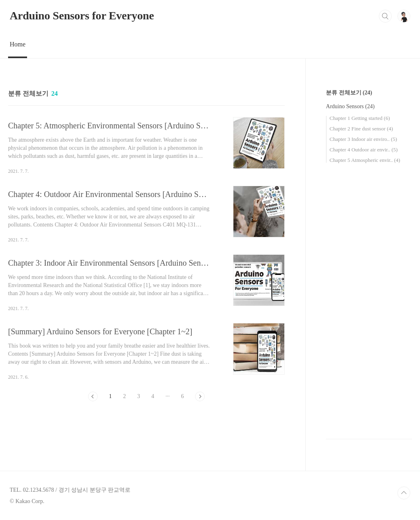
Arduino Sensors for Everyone (82, 16)
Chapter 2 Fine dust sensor (361, 129)
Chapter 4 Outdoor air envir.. (364, 150)
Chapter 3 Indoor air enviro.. (363, 139)
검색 (385, 16)
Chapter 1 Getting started (360, 118)
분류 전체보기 (349, 93)
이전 (93, 396)
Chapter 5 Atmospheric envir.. (365, 160)
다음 (200, 396)
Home (18, 44)
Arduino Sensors (350, 106)
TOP (404, 493)
